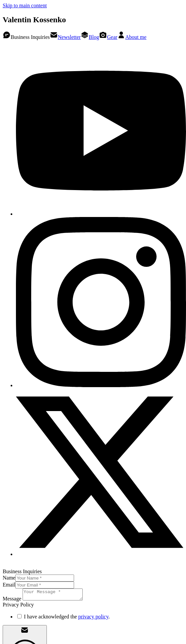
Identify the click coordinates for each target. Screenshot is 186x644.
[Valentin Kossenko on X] (100, 554)
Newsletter (65, 37)
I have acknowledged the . (67, 619)
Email (9, 585)
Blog (90, 37)
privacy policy (93, 619)
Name (9, 578)
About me (132, 37)
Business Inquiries (26, 37)
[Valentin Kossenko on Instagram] (101, 385)
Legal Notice (16, 565)
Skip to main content (25, 5)
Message (12, 601)
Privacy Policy (50, 565)
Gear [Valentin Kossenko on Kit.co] (108, 37)
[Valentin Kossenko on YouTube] (101, 214)
